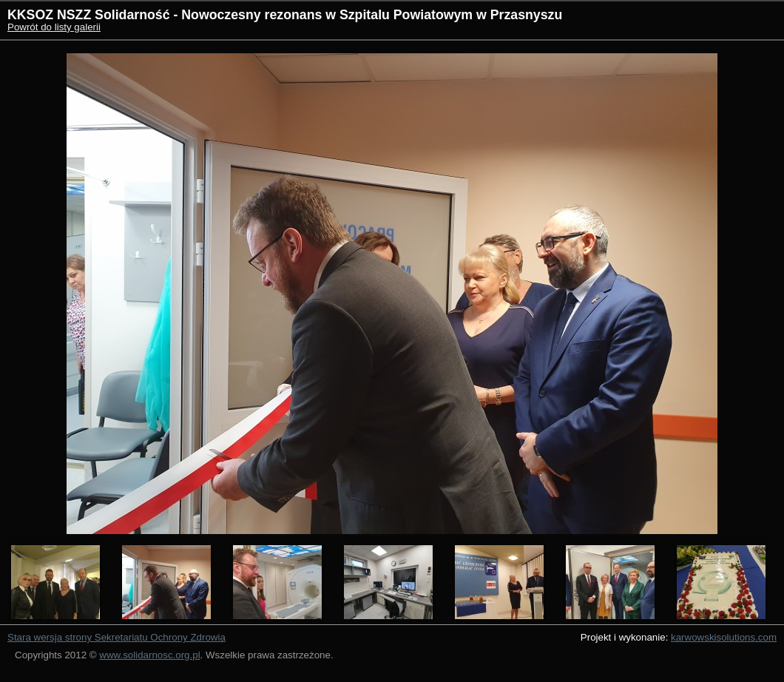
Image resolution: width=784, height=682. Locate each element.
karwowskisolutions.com (724, 637)
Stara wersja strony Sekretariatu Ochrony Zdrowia (116, 637)
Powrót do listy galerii (54, 27)
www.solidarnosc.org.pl (149, 655)
